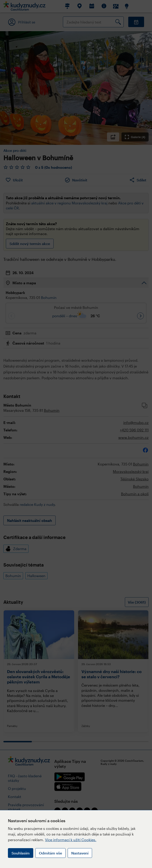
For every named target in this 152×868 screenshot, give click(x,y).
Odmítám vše (50, 853)
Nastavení (80, 853)
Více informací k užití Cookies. (71, 840)
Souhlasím (21, 853)
